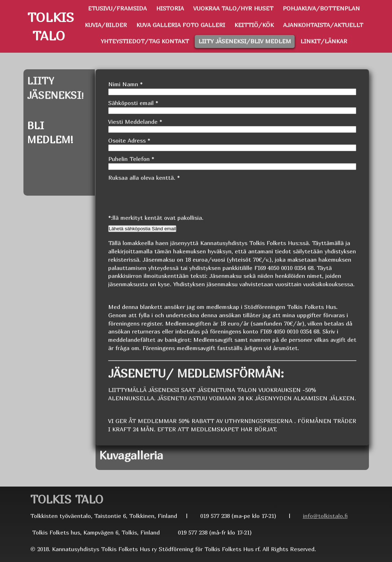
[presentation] (163, 196)
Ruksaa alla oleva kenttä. (144, 178)
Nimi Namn (125, 84)
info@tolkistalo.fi (325, 516)
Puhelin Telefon (131, 159)
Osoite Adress (129, 140)
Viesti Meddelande (135, 122)
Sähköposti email (133, 103)
